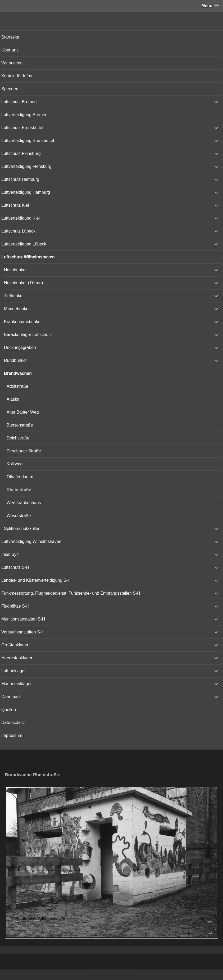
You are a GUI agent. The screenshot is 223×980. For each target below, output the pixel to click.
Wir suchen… (14, 63)
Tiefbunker (14, 296)
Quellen (9, 710)
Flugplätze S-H (15, 606)
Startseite (10, 37)
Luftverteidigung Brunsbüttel (28, 141)
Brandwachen (18, 373)
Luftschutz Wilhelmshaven (28, 257)
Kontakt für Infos (17, 76)
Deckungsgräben (20, 347)
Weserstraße (19, 516)
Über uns (10, 50)
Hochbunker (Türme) (24, 283)
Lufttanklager (14, 671)
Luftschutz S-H (15, 567)
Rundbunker (15, 360)
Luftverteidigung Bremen (24, 115)
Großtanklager (15, 645)
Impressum (12, 735)
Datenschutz (13, 723)
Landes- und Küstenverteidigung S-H (36, 580)
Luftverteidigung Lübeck (24, 244)
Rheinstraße (19, 490)
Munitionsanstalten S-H (23, 619)
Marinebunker (17, 309)
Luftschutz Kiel (15, 205)
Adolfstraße (17, 386)
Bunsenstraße (20, 425)
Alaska (13, 399)
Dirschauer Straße (24, 451)
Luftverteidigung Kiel (21, 218)
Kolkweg (15, 464)
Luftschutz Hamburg (20, 179)
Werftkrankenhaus (24, 503)
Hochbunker (15, 270)
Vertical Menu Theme (122, 975)
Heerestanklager (17, 658)
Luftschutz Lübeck (18, 231)
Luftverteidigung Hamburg (26, 192)
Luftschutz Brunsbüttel (22, 128)
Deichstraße (18, 438)
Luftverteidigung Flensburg (26, 166)
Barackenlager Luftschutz (28, 335)
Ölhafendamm (20, 477)
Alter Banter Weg (23, 412)
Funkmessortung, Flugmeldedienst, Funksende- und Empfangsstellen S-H (71, 593)
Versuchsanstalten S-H (23, 632)
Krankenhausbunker (23, 322)
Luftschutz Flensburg (21, 153)
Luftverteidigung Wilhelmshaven (31, 541)
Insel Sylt (10, 554)
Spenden (10, 89)
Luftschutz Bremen (19, 102)
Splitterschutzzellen (22, 529)
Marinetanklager (17, 684)
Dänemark (11, 697)
